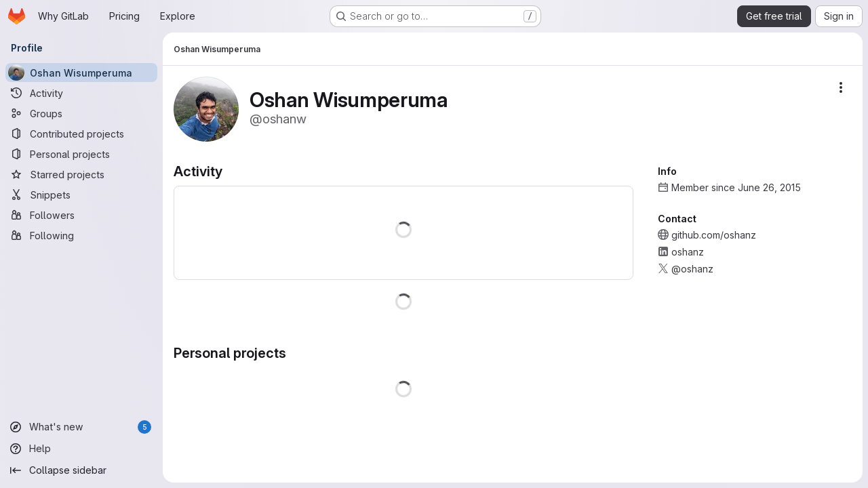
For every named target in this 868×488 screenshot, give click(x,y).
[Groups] (81, 113)
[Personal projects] (81, 154)
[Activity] (81, 93)
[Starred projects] (81, 174)
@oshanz (692, 269)
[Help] (81, 449)
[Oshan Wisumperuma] (81, 73)
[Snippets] (81, 195)
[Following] (81, 235)
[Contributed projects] (81, 134)
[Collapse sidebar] (81, 470)
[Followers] (81, 215)
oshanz (688, 252)
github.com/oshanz (714, 235)
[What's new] (81, 427)
